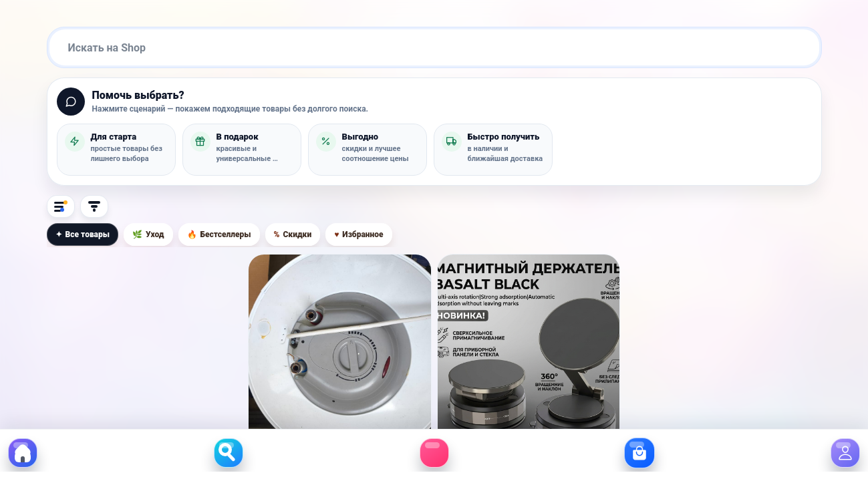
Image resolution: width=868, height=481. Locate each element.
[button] (116, 150)
